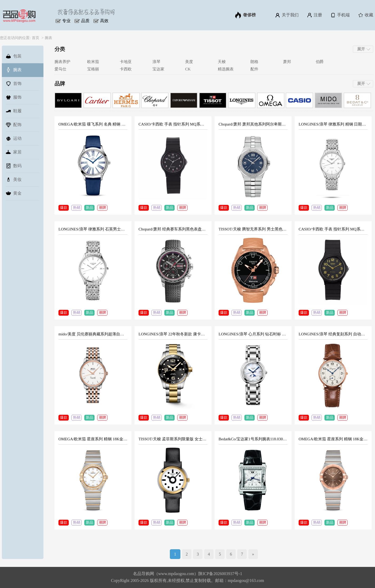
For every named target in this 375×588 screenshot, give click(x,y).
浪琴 (156, 62)
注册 (314, 15)
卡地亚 (126, 62)
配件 (254, 69)
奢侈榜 (245, 15)
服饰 (14, 97)
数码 (14, 166)
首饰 (14, 84)
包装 (14, 56)
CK (188, 69)
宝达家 (158, 69)
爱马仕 (60, 69)
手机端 (340, 15)
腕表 (48, 38)
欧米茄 (93, 62)
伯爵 (320, 62)
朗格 (254, 62)
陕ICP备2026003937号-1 (220, 574)
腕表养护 (62, 62)
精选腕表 (226, 69)
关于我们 (287, 15)
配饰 (14, 125)
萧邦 (287, 62)
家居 (14, 152)
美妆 (14, 180)
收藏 (365, 15)
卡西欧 (126, 69)
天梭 (222, 62)
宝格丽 (93, 69)
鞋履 (14, 111)
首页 (36, 38)
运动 (14, 138)
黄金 (14, 193)
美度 (189, 62)
